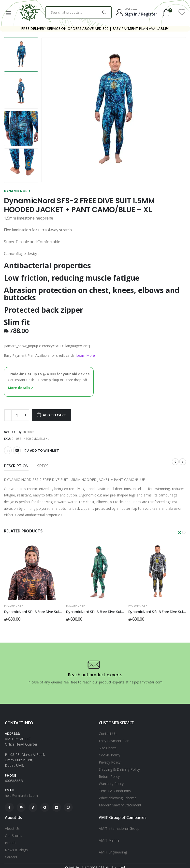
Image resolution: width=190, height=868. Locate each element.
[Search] (104, 12)
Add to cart (54, 415)
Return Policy (109, 776)
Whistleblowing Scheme (118, 798)
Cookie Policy (110, 755)
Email (17, 450)
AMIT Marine (109, 840)
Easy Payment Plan (114, 741)
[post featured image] (33, 571)
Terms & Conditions (115, 791)
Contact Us (108, 734)
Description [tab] (16, 466)
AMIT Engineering (113, 852)
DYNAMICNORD (17, 191)
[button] (179, 532)
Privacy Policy (110, 762)
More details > (21, 388)
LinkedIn (8, 450)
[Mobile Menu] (8, 12)
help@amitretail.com (21, 795)
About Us (12, 828)
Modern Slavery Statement (120, 805)
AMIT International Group (119, 828)
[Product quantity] (17, 415)
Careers (11, 857)
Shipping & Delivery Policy (119, 769)
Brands (11, 843)
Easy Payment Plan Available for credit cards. (49, 355)
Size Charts (108, 748)
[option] (21, 54)
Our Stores (14, 836)
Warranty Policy (111, 784)
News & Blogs (16, 850)
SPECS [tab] (43, 466)
